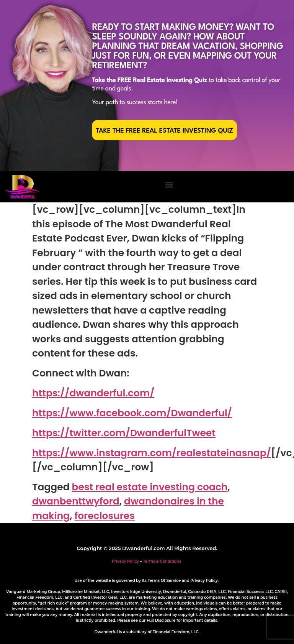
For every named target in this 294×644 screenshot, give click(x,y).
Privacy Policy (125, 561)
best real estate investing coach (150, 487)
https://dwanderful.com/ (93, 393)
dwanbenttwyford (76, 501)
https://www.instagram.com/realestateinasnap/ (152, 453)
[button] (169, 185)
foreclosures (105, 516)
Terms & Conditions (162, 561)
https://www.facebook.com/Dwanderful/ (132, 413)
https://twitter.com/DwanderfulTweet (124, 433)
